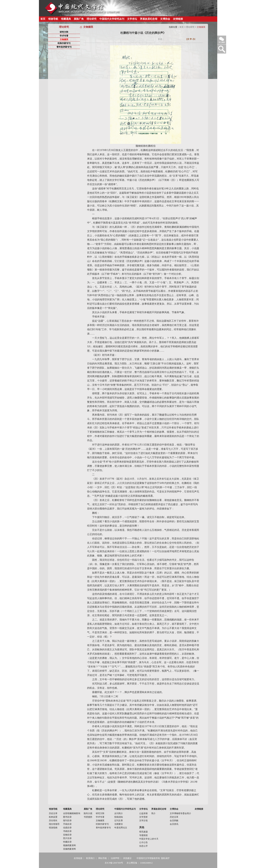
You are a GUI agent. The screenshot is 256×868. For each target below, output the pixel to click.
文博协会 (165, 19)
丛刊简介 (119, 813)
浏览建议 (127, 858)
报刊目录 (67, 821)
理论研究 (92, 19)
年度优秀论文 (121, 828)
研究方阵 (64, 32)
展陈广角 (79, 19)
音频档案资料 (70, 849)
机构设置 (53, 817)
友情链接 (178, 19)
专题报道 (143, 835)
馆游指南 (53, 828)
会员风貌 (174, 821)
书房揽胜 (88, 817)
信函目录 (67, 828)
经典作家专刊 (64, 43)
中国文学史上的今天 (149, 839)
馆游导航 (53, 19)
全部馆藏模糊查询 (72, 813)
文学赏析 (143, 817)
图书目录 (67, 817)
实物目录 (67, 835)
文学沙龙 (143, 821)
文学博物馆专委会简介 (180, 813)
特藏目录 (67, 842)
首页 (43, 19)
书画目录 (67, 831)
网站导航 (103, 858)
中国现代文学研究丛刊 (112, 19)
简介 (153, 813)
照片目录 (67, 838)
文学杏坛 (132, 19)
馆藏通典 (66, 19)
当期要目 (119, 824)
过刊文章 (119, 821)
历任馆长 (53, 821)
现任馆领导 (54, 824)
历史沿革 (53, 813)
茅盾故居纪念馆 (149, 19)
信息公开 (143, 846)
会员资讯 (174, 824)
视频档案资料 (70, 845)
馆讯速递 (143, 832)
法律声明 (115, 858)
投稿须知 (119, 817)
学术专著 (64, 36)
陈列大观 (88, 813)
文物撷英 (64, 39)
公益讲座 (143, 813)
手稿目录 (67, 824)
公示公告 (143, 842)
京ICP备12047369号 (114, 863)
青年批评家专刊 (64, 47)
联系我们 (90, 858)
